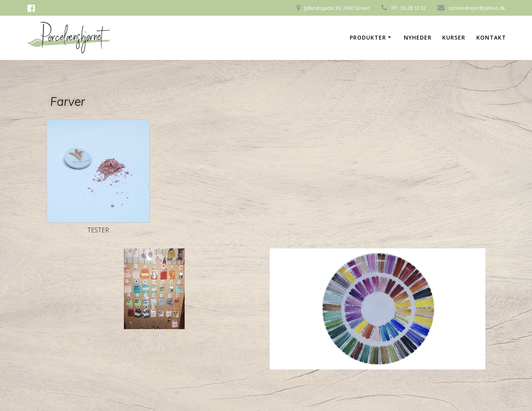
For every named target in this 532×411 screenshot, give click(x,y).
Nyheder (418, 37)
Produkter (368, 37)
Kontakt (491, 37)
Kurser (454, 37)
